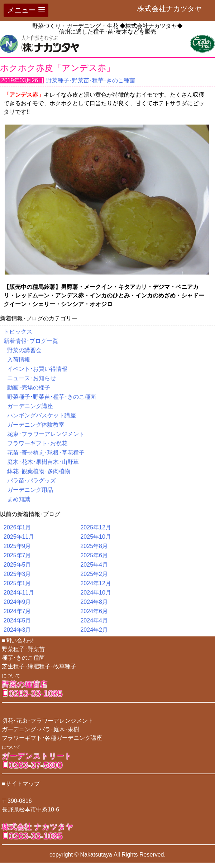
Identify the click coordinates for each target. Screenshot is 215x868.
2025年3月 (17, 574)
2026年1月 (17, 527)
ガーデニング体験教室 (36, 425)
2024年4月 (94, 620)
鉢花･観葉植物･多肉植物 (39, 471)
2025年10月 (95, 537)
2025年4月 (94, 565)
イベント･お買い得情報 (37, 369)
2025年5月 (17, 565)
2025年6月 (94, 555)
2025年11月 (19, 537)
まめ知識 (19, 499)
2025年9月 (17, 546)
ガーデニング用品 (30, 490)
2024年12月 (95, 583)
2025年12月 (95, 527)
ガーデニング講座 (30, 406)
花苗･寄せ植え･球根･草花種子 (46, 453)
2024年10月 (95, 593)
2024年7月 (17, 611)
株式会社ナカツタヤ (173, 9)
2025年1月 (17, 583)
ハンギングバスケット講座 (42, 415)
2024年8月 (94, 602)
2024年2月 (94, 630)
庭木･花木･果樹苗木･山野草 (43, 462)
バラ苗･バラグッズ (32, 481)
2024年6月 (94, 611)
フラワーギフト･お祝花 (37, 443)
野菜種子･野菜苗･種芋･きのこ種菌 (91, 80)
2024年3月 (17, 630)
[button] (26, 10)
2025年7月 (17, 555)
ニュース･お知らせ (32, 378)
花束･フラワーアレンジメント (46, 434)
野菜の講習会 (24, 350)
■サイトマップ (21, 784)
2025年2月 (94, 574)
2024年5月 (17, 620)
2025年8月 (94, 546)
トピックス (18, 332)
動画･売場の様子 (29, 387)
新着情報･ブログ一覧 (31, 341)
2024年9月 (17, 602)
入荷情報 (19, 360)
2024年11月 (19, 593)
